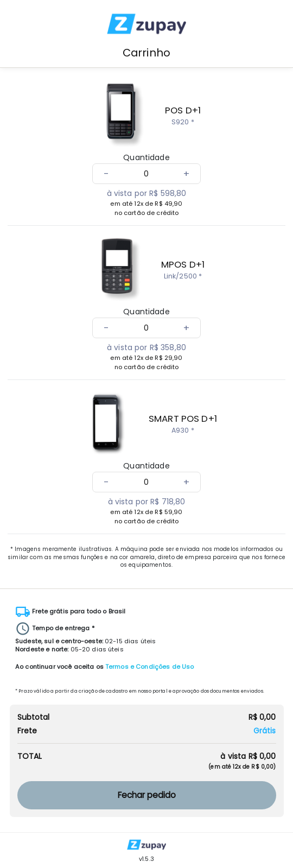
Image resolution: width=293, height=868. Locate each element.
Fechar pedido (147, 795)
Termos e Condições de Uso (150, 667)
